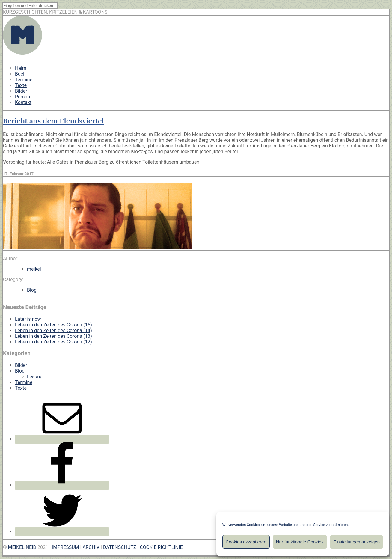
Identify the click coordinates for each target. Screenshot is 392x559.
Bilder (21, 91)
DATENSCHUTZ (120, 547)
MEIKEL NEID (22, 547)
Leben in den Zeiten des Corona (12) (53, 342)
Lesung (35, 377)
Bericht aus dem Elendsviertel (53, 121)
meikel (34, 269)
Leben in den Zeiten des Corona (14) (53, 330)
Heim (21, 68)
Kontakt (23, 102)
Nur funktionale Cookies (300, 542)
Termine (24, 80)
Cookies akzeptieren (246, 542)
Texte (21, 85)
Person (22, 97)
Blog (32, 290)
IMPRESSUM (65, 547)
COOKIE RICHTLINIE (161, 547)
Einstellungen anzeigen (356, 542)
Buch (20, 74)
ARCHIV (91, 547)
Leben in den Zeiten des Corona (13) (53, 336)
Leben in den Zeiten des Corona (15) (53, 325)
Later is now (28, 319)
